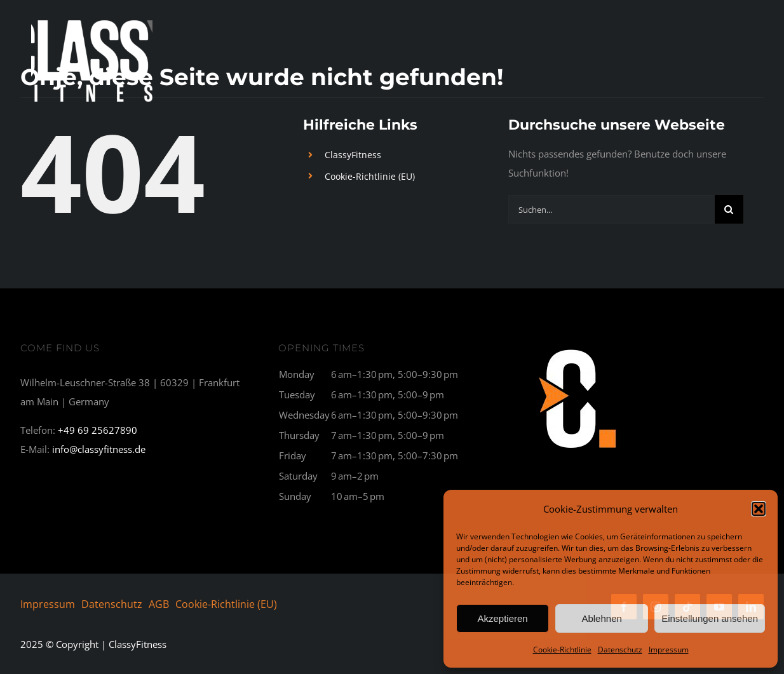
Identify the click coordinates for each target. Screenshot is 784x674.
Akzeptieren (502, 618)
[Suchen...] (612, 209)
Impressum (669, 650)
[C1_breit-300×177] (578, 347)
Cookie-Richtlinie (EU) (370, 176)
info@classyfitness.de (99, 449)
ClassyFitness (353, 155)
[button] (759, 509)
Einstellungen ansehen (710, 618)
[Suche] (729, 209)
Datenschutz (620, 650)
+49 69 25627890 (98, 430)
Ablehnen (601, 618)
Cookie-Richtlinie (562, 650)
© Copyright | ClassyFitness (93, 644)
